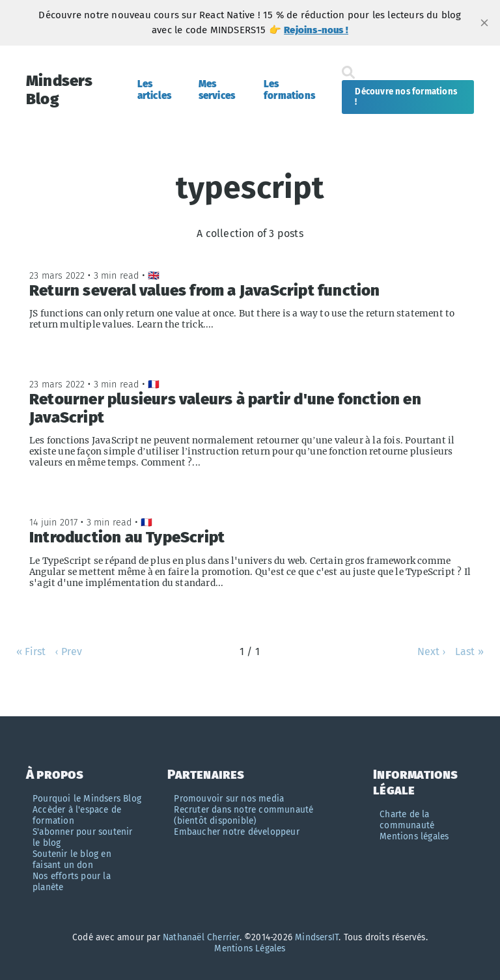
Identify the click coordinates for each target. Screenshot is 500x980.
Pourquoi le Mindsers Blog (87, 799)
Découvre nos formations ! (406, 97)
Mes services (217, 90)
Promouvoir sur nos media (229, 799)
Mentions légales (414, 836)
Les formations (289, 90)
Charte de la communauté (407, 820)
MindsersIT (317, 937)
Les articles (155, 90)
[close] (484, 23)
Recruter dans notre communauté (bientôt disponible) (243, 815)
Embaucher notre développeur (236, 832)
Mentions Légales (250, 948)
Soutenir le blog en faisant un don (72, 860)
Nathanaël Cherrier (201, 937)
